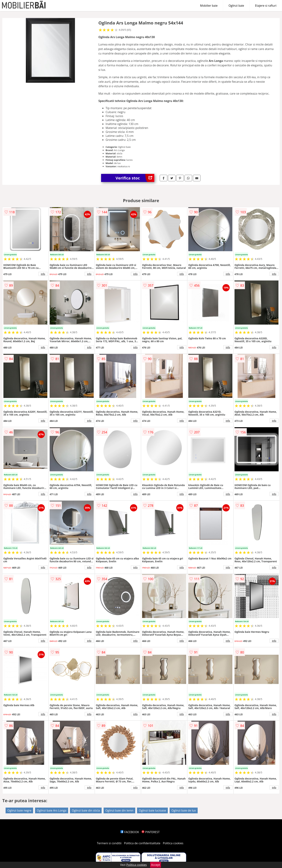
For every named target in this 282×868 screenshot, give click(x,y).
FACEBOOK (130, 832)
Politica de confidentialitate (142, 843)
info (43, 274)
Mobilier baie (209, 6)
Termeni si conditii (109, 843)
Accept (156, 865)
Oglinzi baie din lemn (119, 810)
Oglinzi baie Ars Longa (52, 810)
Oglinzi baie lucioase (152, 810)
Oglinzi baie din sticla (86, 810)
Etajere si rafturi (266, 6)
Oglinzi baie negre (19, 810)
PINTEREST (151, 832)
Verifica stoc (135, 178)
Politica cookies (173, 843)
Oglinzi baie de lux (184, 810)
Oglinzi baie (236, 6)
